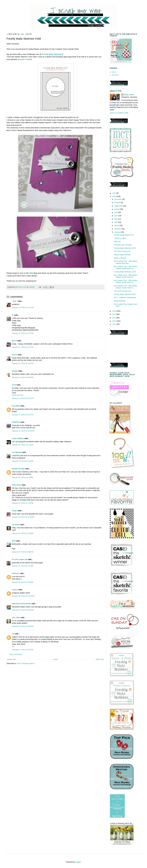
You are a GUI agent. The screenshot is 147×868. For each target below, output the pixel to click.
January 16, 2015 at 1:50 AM (23, 533)
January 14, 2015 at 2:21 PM (23, 307)
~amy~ (15, 301)
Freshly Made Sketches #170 (125, 248)
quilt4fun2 (16, 422)
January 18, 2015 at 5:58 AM (23, 582)
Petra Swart (17, 485)
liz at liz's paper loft (20, 559)
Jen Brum (16, 525)
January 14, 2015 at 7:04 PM (23, 363)
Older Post (100, 659)
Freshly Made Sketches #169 (125, 272)
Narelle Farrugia (18, 469)
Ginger (15, 511)
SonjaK (15, 371)
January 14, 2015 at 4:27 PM (23, 347)
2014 (114, 311)
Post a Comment (16, 654)
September (119, 206)
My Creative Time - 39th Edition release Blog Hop (126, 262)
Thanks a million (120, 238)
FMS (31, 273)
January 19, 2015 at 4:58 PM (23, 626)
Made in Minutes (120, 258)
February (118, 229)
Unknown (16, 573)
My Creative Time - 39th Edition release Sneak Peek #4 (126, 268)
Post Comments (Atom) (26, 663)
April (116, 222)
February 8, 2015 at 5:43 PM (23, 650)
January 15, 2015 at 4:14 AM (23, 461)
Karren (15, 355)
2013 (114, 314)
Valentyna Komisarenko (21, 604)
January (117, 232)
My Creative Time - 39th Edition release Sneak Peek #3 (126, 276)
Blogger (78, 862)
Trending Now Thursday (123, 245)
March (117, 225)
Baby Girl (117, 241)
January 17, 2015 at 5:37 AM (23, 566)
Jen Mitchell (17, 452)
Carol (14, 385)
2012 (114, 318)
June (116, 216)
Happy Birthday (120, 301)
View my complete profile (119, 113)
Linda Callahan (18, 438)
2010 (114, 324)
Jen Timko (16, 618)
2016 (114, 193)
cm (13, 634)
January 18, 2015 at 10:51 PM (23, 596)
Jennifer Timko (24, 59)
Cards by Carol (18, 395)
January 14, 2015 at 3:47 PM (23, 333)
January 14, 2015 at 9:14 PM (23, 398)
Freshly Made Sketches (52, 54)
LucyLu (15, 590)
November (118, 199)
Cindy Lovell (129, 95)
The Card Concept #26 (122, 291)
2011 (114, 321)
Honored (115, 75)
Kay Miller (16, 406)
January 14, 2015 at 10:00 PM (23, 431)
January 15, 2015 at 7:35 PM (23, 503)
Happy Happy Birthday (122, 255)
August (117, 209)
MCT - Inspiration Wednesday (125, 298)
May (116, 219)
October (117, 203)
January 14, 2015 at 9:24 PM (23, 415)
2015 (114, 196)
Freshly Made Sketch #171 (124, 235)
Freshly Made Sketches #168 (125, 294)
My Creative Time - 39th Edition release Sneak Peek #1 (126, 287)
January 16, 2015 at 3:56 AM (23, 552)
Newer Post (11, 659)
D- (13, 315)
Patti (14, 541)
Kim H (14, 341)
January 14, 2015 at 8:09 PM (23, 377)
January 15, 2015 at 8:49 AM (23, 477)
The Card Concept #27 (122, 251)
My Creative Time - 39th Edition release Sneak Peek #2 (126, 281)
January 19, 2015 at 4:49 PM (23, 610)
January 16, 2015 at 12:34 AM (23, 517)
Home (56, 659)
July (116, 212)
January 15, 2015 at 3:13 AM (23, 445)
